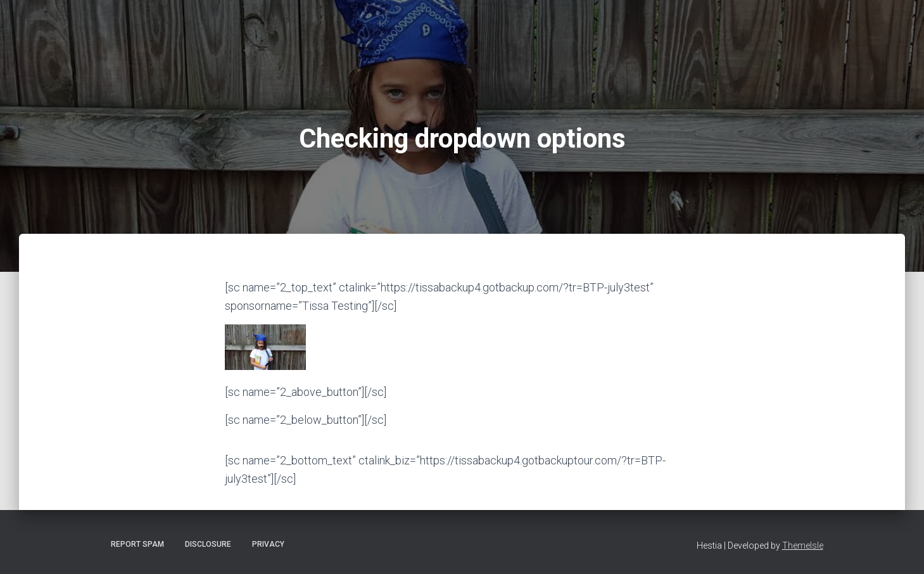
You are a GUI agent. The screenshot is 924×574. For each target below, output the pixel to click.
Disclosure (208, 544)
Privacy (268, 544)
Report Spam (137, 544)
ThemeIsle (803, 545)
